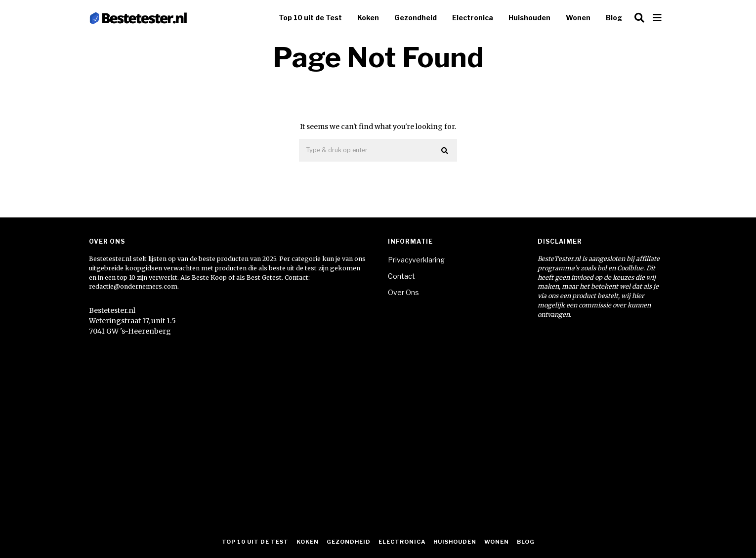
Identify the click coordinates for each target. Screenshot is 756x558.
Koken (368, 18)
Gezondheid (416, 18)
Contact (401, 276)
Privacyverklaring (416, 260)
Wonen (578, 18)
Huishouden (529, 18)
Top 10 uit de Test (310, 18)
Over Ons (403, 292)
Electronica (473, 18)
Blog (614, 18)
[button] (445, 151)
